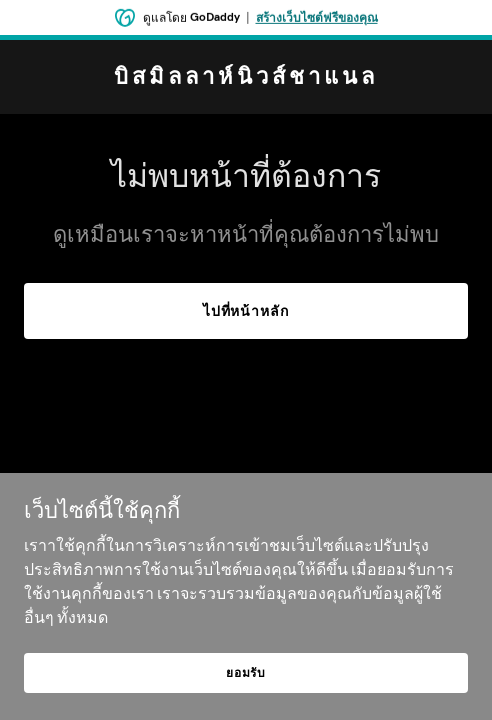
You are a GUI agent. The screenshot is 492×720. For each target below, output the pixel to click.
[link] (246, 78)
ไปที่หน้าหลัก (246, 311)
